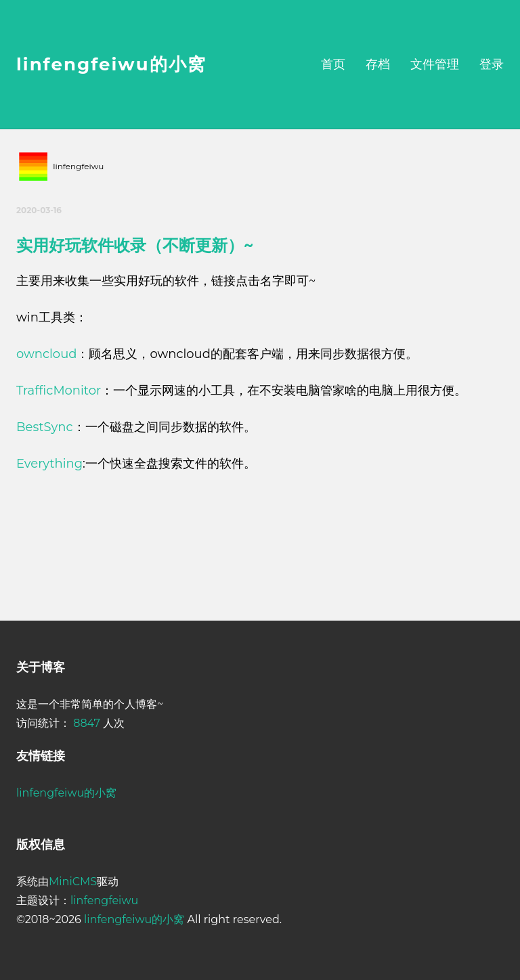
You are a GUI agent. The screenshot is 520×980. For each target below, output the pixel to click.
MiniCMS (73, 882)
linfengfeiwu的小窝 (111, 64)
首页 (333, 64)
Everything (49, 464)
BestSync (45, 427)
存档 (378, 64)
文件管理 (435, 64)
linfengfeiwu (104, 900)
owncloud (46, 354)
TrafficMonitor (59, 391)
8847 (87, 723)
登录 (492, 64)
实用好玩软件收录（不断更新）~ (135, 245)
